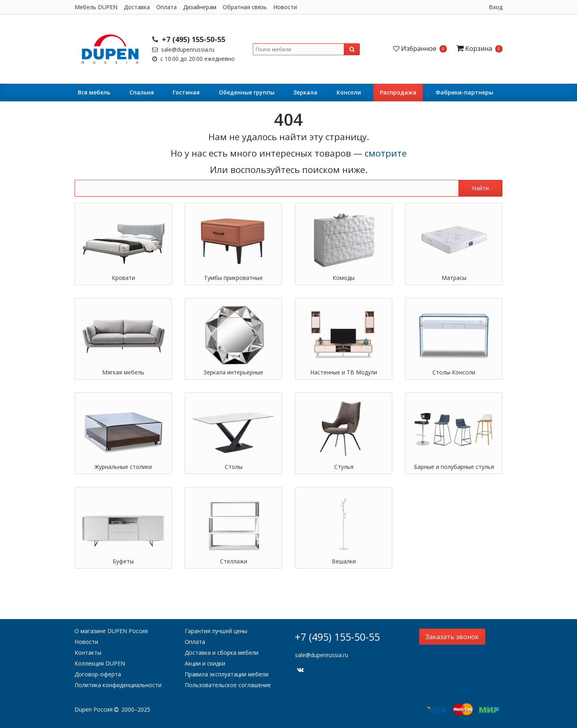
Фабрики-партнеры (464, 92)
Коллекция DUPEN (100, 663)
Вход (496, 7)
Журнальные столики (123, 467)
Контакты (88, 653)
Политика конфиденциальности (118, 685)
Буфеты (123, 561)
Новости (285, 7)
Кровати (123, 278)
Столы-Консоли (454, 372)
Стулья (344, 467)
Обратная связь (245, 7)
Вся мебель (94, 92)
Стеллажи (234, 561)
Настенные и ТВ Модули (344, 372)
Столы (234, 467)
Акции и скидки (205, 663)
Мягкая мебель (123, 372)
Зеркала (305, 92)
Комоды (344, 278)
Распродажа (398, 92)
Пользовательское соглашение (228, 685)
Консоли (349, 92)
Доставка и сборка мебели (222, 653)
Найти (480, 188)
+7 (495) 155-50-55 (189, 39)
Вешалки (344, 561)
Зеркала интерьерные (233, 372)
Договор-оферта (98, 674)
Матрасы (454, 278)
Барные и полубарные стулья (454, 467)
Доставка (137, 7)
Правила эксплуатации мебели (227, 674)
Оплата (166, 7)
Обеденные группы (247, 92)
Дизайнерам (200, 7)
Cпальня (142, 92)
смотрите (386, 153)
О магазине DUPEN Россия (111, 631)
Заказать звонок (452, 637)
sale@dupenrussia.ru (183, 49)
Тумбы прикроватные (233, 278)
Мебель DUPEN (96, 7)
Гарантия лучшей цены (216, 631)
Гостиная (186, 92)
